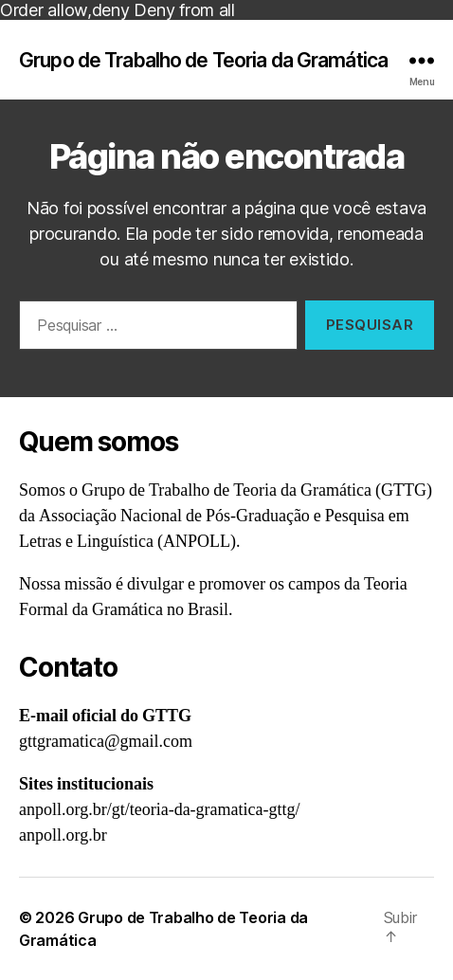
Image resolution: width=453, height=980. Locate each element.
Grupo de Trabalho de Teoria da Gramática (203, 60)
